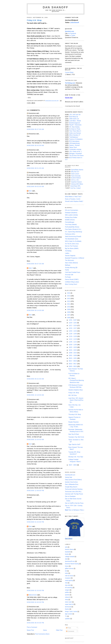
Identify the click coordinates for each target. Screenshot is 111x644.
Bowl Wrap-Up (74, 117)
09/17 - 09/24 (73, 361)
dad (66, 559)
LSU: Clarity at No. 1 (75, 151)
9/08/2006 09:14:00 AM (35, 310)
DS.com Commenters (72, 210)
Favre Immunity (76, 176)
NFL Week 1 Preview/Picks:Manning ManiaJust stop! (76, 380)
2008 (69, 312)
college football (70, 557)
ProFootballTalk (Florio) (72, 227)
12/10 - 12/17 (73, 328)
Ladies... (68, 253)
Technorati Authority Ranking (74, 489)
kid (66, 571)
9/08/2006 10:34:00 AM (35, 440)
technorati (68, 607)
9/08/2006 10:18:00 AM (35, 395)
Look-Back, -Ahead (75, 121)
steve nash (68, 602)
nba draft (68, 585)
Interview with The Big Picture (74, 494)
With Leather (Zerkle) (71, 215)
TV (66, 616)
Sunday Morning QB (71, 268)
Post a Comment (32, 627)
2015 (69, 293)
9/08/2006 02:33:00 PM (35, 591)
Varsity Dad (69, 477)
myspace (68, 578)
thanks (67, 609)
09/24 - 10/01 (73, 358)
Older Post (59, 630)
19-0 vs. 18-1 (75, 180)
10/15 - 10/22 (73, 350)
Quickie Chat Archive (71, 482)
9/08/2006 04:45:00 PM (35, 602)
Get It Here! (69, 539)
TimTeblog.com (70, 83)
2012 (69, 301)
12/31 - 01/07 (73, 320)
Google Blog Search (71, 487)
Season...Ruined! (74, 145)
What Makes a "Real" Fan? (73, 197)
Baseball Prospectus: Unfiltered (75, 258)
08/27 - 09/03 (73, 465)
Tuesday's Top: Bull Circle (76, 437)
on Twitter (72, 35)
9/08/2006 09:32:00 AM (35, 379)
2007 (69, 315)
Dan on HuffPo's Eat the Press (74, 503)
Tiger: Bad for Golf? (74, 444)
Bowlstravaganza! (75, 123)
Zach (30, 444)
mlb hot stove (69, 576)
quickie (67, 595)
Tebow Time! (73, 147)
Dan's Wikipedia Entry (72, 484)
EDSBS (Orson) (70, 220)
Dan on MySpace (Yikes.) (75, 510)
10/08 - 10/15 (73, 353)
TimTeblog (68, 251)
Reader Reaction (74, 422)
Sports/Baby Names (77, 170)
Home (45, 630)
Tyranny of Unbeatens (76, 139)
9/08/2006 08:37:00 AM (35, 129)
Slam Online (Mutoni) (71, 263)
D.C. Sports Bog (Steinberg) (74, 232)
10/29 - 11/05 (73, 345)
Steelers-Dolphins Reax (76, 390)
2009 (69, 309)
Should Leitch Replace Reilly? (74, 201)
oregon (67, 590)
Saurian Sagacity (70, 256)
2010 (69, 307)
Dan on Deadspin (70, 496)
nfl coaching (69, 588)
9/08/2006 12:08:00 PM (35, 491)
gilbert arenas (69, 568)
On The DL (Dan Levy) (72, 244)
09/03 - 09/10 (73, 366)
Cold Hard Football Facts (73, 272)
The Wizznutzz (70, 260)
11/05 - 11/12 (73, 342)
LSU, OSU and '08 (75, 115)
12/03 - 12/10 (73, 331)
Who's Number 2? (75, 135)
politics (67, 592)
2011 (69, 304)
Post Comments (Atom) (42, 634)
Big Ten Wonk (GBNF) (72, 248)
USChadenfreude (74, 143)
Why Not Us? (75, 172)
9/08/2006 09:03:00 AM (35, 187)
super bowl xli (69, 604)
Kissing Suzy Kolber (71, 217)
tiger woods (69, 614)
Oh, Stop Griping (74, 127)
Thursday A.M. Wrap (75, 414)
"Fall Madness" (74, 137)
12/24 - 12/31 (73, 323)
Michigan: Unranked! (75, 154)
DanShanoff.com (70, 475)
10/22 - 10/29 (73, 347)
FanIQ (67, 270)
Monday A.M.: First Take (76, 457)
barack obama (69, 549)
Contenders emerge (75, 149)
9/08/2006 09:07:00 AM (35, 264)
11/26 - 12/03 (73, 334)
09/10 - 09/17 (73, 364)
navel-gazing (69, 580)
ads (66, 547)
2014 (69, 296)
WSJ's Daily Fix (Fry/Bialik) (73, 241)
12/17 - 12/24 (73, 326)
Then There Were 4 (75, 131)
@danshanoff (75, 23)
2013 (69, 299)
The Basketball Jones (72, 239)
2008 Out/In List (74, 119)
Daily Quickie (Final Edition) (73, 480)
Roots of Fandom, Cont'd (73, 199)
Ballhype (68, 265)
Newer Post (30, 630)
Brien (30, 191)
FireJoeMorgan (70, 222)
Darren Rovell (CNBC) (72, 279)
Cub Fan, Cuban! (76, 188)
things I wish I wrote (71, 612)
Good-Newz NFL (75, 186)
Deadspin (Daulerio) (71, 213)
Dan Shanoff (56, 7)
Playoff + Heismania (75, 125)
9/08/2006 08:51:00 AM (35, 168)
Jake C (31, 268)
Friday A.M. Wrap (74, 393)
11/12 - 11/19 (73, 339)
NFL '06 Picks (73, 395)
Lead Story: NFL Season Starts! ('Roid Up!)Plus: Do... (76, 400)
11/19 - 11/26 (73, 336)
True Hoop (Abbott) (71, 225)
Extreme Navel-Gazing (72, 564)
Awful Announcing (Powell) (73, 236)
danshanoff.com (70, 561)
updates (67, 619)
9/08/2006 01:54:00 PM (35, 522)
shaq (67, 600)
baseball (68, 552)
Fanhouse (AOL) (70, 234)
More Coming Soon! (71, 284)
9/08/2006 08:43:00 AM (35, 145)
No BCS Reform (76, 178)
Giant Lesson (75, 174)
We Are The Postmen (71, 246)
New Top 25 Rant (74, 434)
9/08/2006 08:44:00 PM (35, 623)
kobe (67, 573)
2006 (69, 318)
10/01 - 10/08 (73, 355)
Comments (70, 631)
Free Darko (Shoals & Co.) (73, 229)
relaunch (68, 597)
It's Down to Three (75, 129)
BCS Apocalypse (74, 141)
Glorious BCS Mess (77, 184)
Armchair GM (69, 275)
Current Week (69, 72)
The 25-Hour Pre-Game (76, 156)
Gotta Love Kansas (75, 133)
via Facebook (72, 33)
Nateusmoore (33, 595)
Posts (69, 628)
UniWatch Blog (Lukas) (72, 282)
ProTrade (68, 277)
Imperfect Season (76, 182)
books (67, 554)
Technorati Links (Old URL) (73, 492)
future (67, 566)
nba (66, 583)
